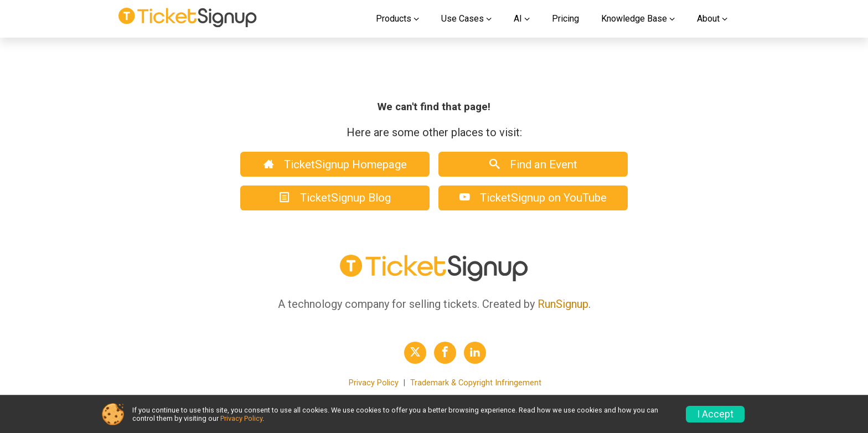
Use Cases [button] (463, 19)
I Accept (715, 414)
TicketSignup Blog (335, 198)
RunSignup (563, 304)
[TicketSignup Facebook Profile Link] (445, 353)
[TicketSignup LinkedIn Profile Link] (475, 353)
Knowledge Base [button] (634, 19)
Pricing (565, 19)
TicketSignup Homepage (335, 164)
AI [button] (518, 19)
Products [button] (394, 19)
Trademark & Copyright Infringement (476, 383)
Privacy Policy (374, 383)
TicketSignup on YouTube (533, 198)
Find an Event (533, 164)
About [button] (708, 19)
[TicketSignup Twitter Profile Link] (415, 353)
